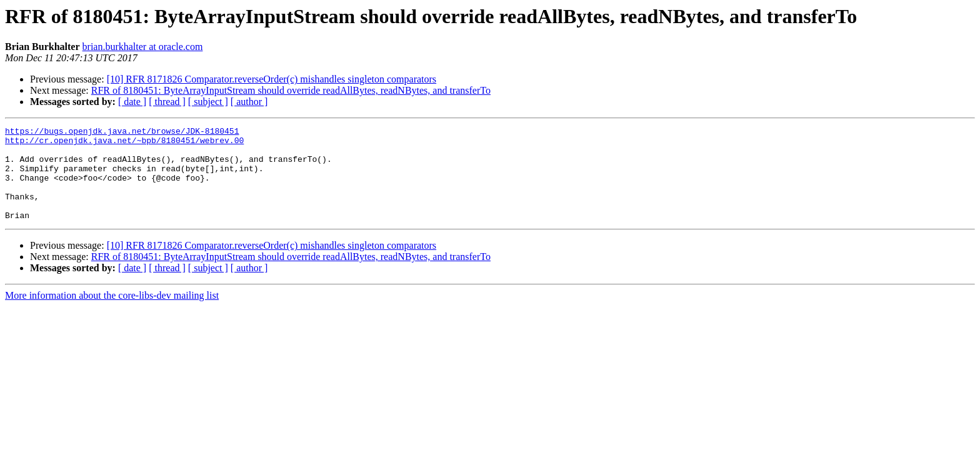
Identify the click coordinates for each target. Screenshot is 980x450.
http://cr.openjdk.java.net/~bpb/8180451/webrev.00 (124, 144)
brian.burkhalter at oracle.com (143, 47)
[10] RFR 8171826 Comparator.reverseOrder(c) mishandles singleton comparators (272, 79)
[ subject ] (208, 102)
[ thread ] (167, 102)
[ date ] (132, 102)
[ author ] (249, 102)
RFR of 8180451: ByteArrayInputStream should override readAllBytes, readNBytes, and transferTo (291, 90)
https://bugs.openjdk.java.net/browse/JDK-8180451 (122, 132)
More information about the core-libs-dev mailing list (112, 314)
